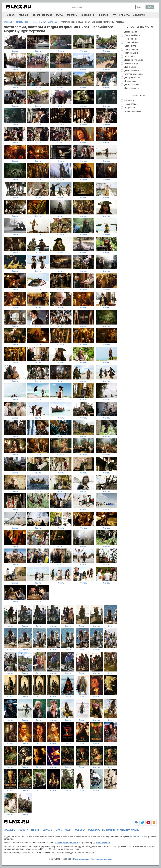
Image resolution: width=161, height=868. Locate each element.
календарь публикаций (101, 830)
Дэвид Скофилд (132, 88)
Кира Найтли (130, 46)
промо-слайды (131, 104)
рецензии (24, 15)
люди (68, 830)
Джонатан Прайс (132, 85)
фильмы (35, 830)
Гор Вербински (131, 39)
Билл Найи (130, 56)
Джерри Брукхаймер (134, 60)
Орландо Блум (131, 42)
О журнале (139, 15)
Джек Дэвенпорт (132, 70)
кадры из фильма (133, 111)
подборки (79, 830)
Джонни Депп (131, 32)
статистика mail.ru (128, 830)
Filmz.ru (139, 836)
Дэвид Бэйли (130, 67)
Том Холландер (132, 49)
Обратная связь (81, 859)
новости (11, 15)
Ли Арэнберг (130, 81)
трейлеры (72, 15)
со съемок (129, 100)
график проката (121, 15)
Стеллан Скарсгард (134, 74)
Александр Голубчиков (66, 843)
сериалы (48, 830)
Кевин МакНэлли (132, 35)
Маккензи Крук (131, 63)
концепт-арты (131, 107)
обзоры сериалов (43, 15)
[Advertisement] (140, 156)
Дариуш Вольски (132, 77)
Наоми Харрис (131, 53)
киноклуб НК (88, 15)
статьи (60, 15)
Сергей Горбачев (101, 843)
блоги (59, 830)
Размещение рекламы (102, 859)
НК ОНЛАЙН (104, 15)
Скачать (15, 51)
